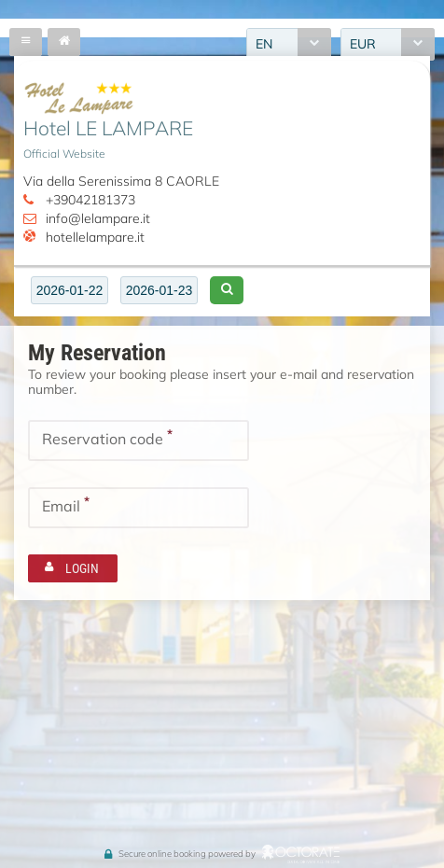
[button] (227, 290)
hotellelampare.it (95, 237)
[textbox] (69, 290)
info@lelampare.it (98, 218)
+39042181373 (90, 200)
